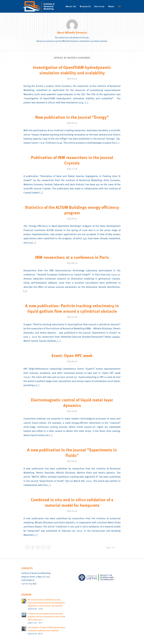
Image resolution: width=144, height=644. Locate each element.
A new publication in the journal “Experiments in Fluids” (72, 452)
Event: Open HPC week (72, 355)
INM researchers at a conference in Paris (72, 257)
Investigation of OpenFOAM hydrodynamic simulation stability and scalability (72, 70)
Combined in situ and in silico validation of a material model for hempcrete (72, 502)
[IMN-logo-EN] (40, 6)
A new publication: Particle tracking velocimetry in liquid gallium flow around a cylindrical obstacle (72, 308)
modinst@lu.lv (28, 580)
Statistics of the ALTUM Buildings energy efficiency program (72, 210)
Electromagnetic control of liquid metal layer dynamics (72, 402)
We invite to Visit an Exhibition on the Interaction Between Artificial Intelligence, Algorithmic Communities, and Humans (46, 603)
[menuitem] (71, 6)
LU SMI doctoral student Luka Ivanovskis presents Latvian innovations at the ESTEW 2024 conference (46, 617)
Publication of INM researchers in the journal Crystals (72, 160)
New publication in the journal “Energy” (72, 117)
